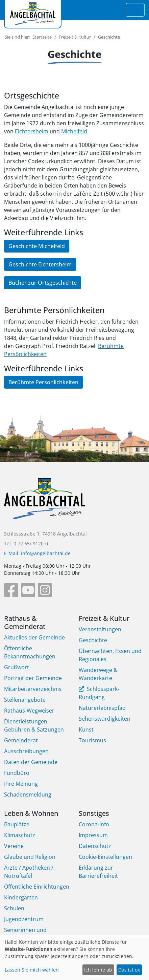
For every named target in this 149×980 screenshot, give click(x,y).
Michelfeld (74, 131)
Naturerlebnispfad (102, 708)
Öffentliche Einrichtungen (37, 887)
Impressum (93, 835)
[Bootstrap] (45, 504)
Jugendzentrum (24, 919)
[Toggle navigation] (135, 10)
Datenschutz (95, 846)
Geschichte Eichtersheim (40, 264)
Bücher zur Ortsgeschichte (43, 283)
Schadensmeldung (28, 794)
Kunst (86, 729)
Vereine (14, 846)
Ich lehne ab (98, 970)
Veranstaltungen (100, 629)
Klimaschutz (20, 835)
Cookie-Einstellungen (105, 857)
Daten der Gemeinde (31, 762)
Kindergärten (21, 897)
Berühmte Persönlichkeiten (43, 382)
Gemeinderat (21, 740)
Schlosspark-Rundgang (99, 693)
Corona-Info (94, 824)
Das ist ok (129, 970)
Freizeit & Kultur (75, 37)
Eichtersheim (32, 131)
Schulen (14, 908)
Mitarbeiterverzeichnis (33, 689)
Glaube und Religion (30, 857)
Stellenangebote (25, 700)
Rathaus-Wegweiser (29, 711)
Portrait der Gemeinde (33, 678)
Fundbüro (17, 773)
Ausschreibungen (26, 751)
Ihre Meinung (21, 784)
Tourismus (92, 740)
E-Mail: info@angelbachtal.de (37, 553)
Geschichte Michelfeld (37, 246)
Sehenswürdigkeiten (105, 719)
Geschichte (93, 640)
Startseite (42, 37)
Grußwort (17, 667)
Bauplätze (17, 824)
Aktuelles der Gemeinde (34, 637)
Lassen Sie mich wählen (32, 970)
